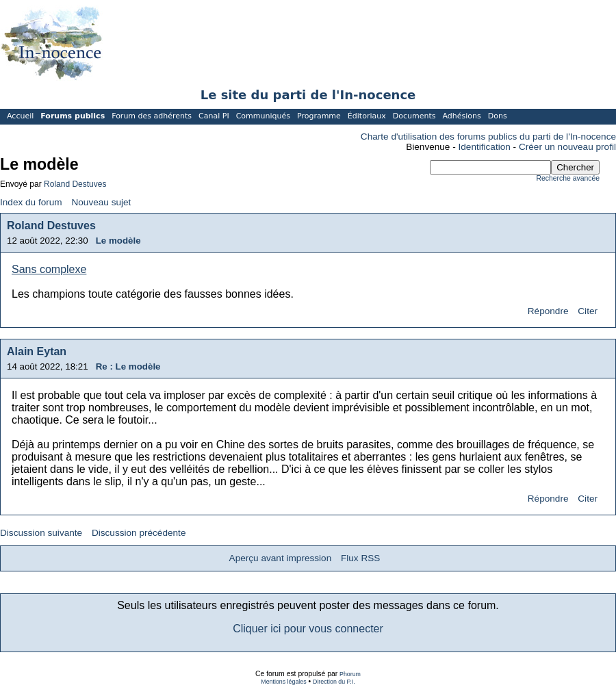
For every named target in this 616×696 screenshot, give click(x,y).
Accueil (20, 116)
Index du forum (31, 202)
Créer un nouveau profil (567, 147)
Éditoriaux (367, 116)
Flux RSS (360, 558)
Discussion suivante (41, 533)
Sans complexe (49, 269)
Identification (485, 147)
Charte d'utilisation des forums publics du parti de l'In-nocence (488, 137)
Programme (319, 116)
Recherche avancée (568, 178)
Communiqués (263, 116)
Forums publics (73, 116)
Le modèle (118, 241)
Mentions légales (283, 682)
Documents (414, 116)
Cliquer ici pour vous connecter (308, 629)
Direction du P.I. (334, 682)
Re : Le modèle (128, 366)
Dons (498, 116)
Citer (588, 311)
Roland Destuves (75, 184)
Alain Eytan (37, 351)
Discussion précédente (139, 533)
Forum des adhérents (152, 116)
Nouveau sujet (101, 202)
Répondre (548, 311)
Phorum (350, 674)
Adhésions (461, 116)
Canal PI (214, 116)
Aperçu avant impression (281, 558)
